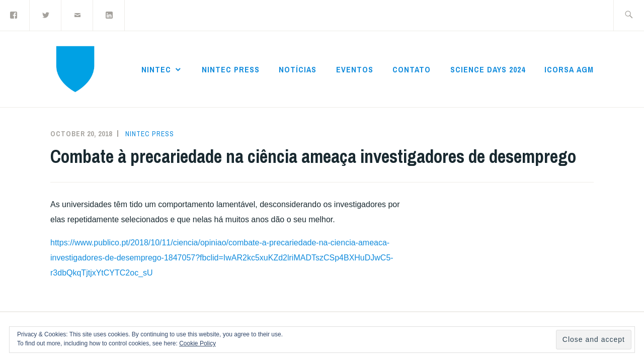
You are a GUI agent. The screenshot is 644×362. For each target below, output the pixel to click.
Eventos (355, 69)
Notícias (298, 69)
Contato (412, 69)
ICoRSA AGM (569, 69)
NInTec (156, 69)
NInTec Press (231, 69)
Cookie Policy (197, 343)
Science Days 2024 (488, 69)
